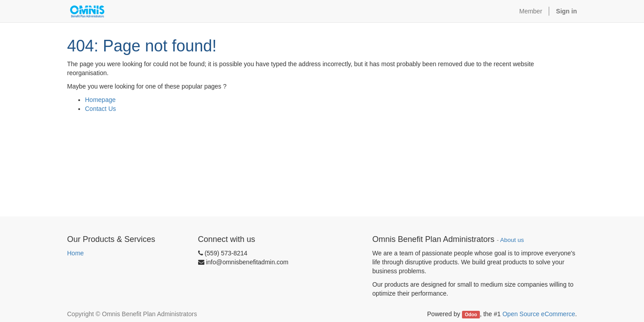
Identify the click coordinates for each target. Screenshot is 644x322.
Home (75, 253)
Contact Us (100, 109)
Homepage (100, 100)
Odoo (471, 314)
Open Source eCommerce (539, 314)
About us (512, 240)
